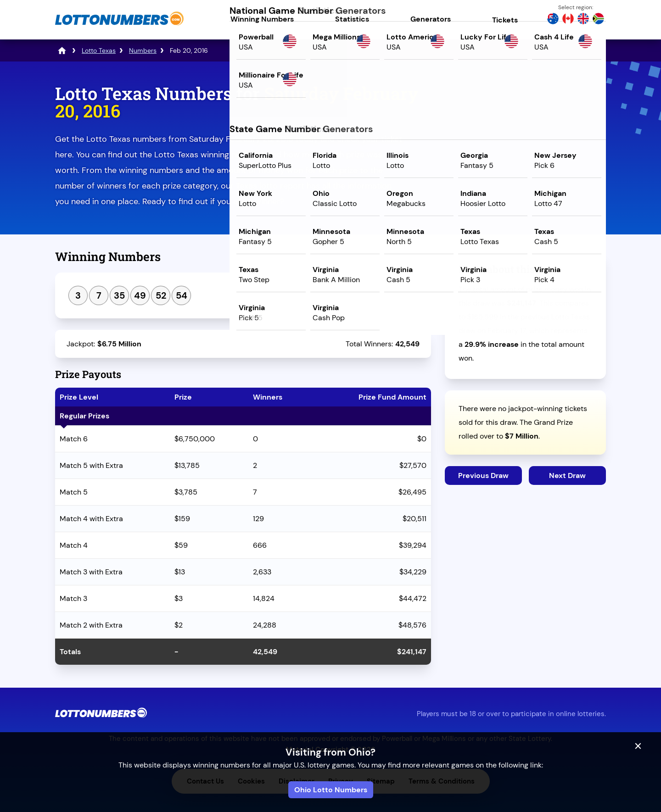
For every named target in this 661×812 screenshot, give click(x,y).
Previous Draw (483, 476)
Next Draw (567, 476)
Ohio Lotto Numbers (331, 790)
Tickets (505, 20)
